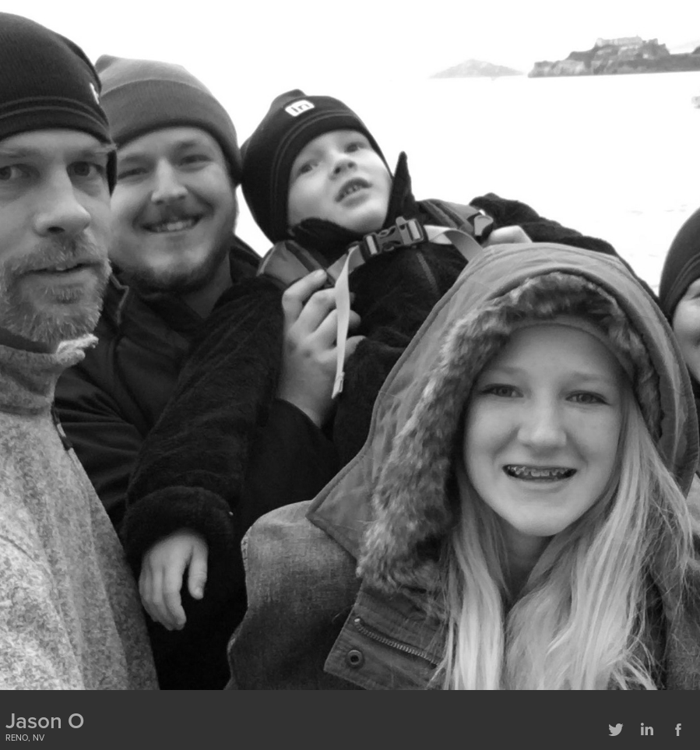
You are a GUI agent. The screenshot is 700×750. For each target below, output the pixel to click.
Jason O (45, 720)
